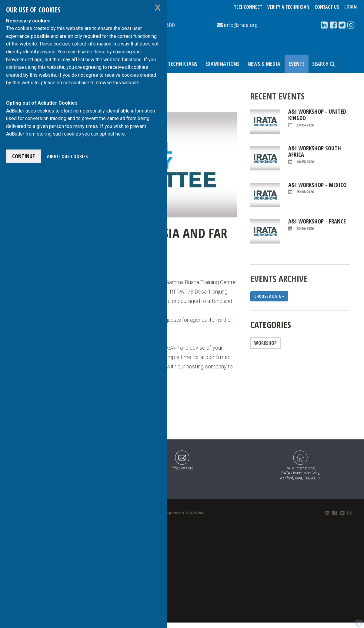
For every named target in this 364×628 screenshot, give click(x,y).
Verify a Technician (288, 7)
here (120, 134)
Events (297, 64)
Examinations (222, 64)
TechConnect (248, 7)
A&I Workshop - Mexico (317, 188)
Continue (23, 156)
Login (351, 7)
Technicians (183, 64)
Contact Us (327, 7)
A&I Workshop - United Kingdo (317, 118)
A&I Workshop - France (317, 225)
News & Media (264, 64)
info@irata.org (182, 460)
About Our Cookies (67, 156)
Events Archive (279, 279)
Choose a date (269, 296)
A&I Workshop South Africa (315, 155)
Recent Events (277, 96)
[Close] (359, 624)
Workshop (265, 343)
